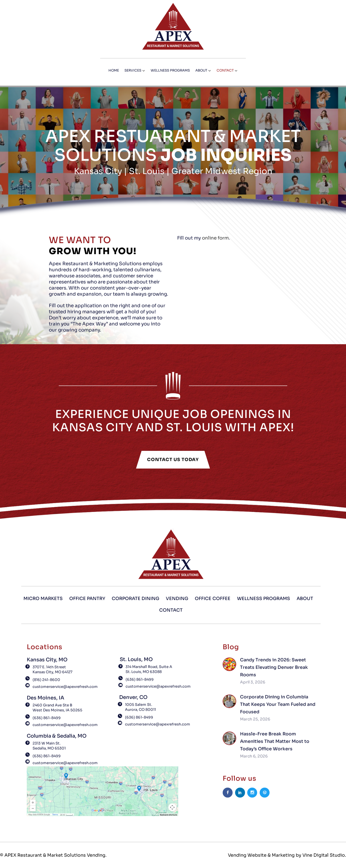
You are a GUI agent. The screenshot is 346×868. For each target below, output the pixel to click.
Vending (177, 599)
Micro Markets (43, 599)
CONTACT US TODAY (173, 460)
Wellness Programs (264, 599)
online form (218, 238)
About (305, 599)
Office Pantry (87, 599)
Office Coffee (213, 599)
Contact (171, 610)
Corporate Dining (135, 599)
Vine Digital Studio (324, 855)
